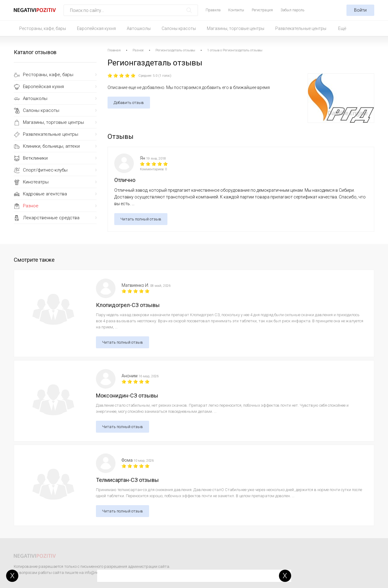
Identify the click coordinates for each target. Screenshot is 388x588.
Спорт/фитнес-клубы (45, 170)
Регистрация (262, 10)
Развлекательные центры (301, 28)
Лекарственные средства (51, 218)
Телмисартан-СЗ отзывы (127, 480)
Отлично (125, 180)
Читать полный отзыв (141, 219)
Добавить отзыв (129, 103)
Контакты (236, 10)
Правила (213, 10)
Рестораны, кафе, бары (43, 28)
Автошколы (139, 28)
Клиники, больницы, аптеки (51, 146)
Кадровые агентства (45, 194)
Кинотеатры (36, 182)
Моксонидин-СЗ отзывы (127, 396)
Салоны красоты (179, 28)
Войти (360, 10)
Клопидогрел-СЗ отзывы (128, 305)
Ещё (342, 28)
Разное (31, 206)
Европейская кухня (96, 28)
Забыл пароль (292, 10)
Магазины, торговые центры (236, 28)
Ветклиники (35, 158)
